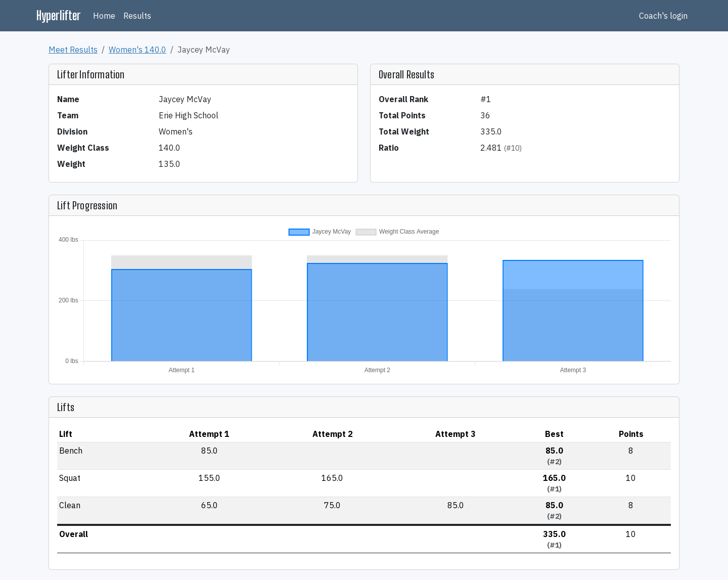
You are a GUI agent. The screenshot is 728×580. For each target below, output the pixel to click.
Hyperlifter (59, 15)
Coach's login (663, 16)
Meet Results (73, 50)
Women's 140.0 (138, 50)
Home (104, 16)
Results (137, 16)
